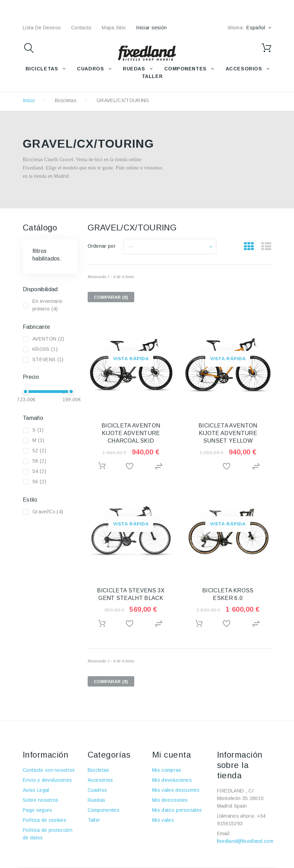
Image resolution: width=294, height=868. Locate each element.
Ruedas (97, 800)
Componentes (104, 810)
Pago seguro (38, 810)
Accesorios (100, 780)
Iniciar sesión (151, 28)
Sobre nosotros (41, 800)
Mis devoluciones (172, 780)
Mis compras (167, 770)
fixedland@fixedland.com (245, 841)
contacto (81, 28)
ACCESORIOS (244, 69)
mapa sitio (114, 28)
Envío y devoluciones (47, 780)
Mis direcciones (170, 800)
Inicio (29, 100)
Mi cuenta (171, 755)
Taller (94, 820)
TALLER (152, 76)
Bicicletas (66, 100)
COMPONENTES (185, 69)
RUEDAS (134, 69)
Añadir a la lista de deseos (131, 467)
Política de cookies (45, 820)
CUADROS (90, 69)
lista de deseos (42, 28)
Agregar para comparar (160, 467)
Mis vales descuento (176, 790)
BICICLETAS (42, 69)
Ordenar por (102, 246)
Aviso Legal (36, 790)
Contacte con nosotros (49, 770)
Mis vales (163, 820)
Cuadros (97, 790)
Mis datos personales (177, 810)
